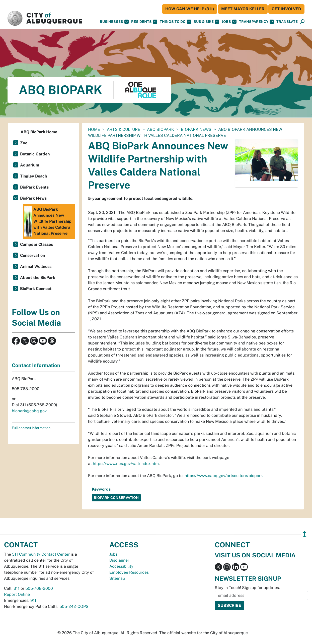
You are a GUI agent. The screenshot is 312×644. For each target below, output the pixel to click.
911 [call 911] (33, 600)
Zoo (24, 143)
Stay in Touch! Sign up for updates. (247, 588)
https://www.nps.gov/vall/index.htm (126, 464)
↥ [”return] (305, 534)
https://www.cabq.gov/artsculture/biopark (224, 476)
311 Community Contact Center (41, 554)
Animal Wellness (36, 267)
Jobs (229, 22)
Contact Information (36, 365)
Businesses (114, 22)
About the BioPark (38, 278)
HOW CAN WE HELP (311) (190, 9)
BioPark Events (34, 187)
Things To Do (175, 22)
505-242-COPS (74, 606)
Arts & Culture (124, 129)
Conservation (32, 255)
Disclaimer (119, 560)
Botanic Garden (35, 154)
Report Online (17, 594)
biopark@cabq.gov (29, 411)
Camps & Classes (36, 244)
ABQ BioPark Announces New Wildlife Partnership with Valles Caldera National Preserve (48, 221)
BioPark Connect (36, 289)
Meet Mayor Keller (243, 9)
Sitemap (117, 578)
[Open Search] (302, 22)
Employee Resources (129, 572)
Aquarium (30, 165)
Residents (144, 22)
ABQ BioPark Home (39, 132)
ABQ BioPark (161, 129)
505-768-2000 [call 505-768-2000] (39, 588)
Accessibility (121, 566)
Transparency (256, 22)
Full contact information (31, 428)
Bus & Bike (206, 22)
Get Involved (286, 9)
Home (94, 129)
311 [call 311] (17, 588)
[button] (287, 22)
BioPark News (196, 129)
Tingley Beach (33, 176)
